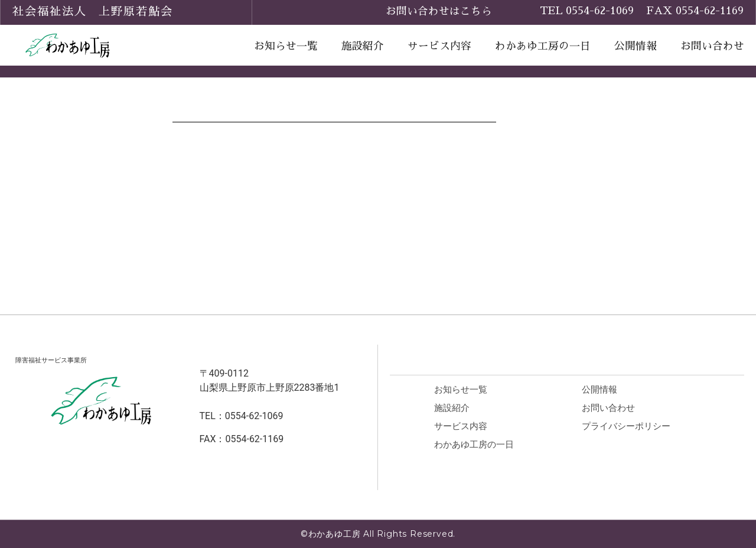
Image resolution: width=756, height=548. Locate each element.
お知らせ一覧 (286, 46)
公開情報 (636, 46)
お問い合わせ (712, 46)
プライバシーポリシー (634, 427)
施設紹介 (363, 46)
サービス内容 (439, 46)
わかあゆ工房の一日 (543, 46)
